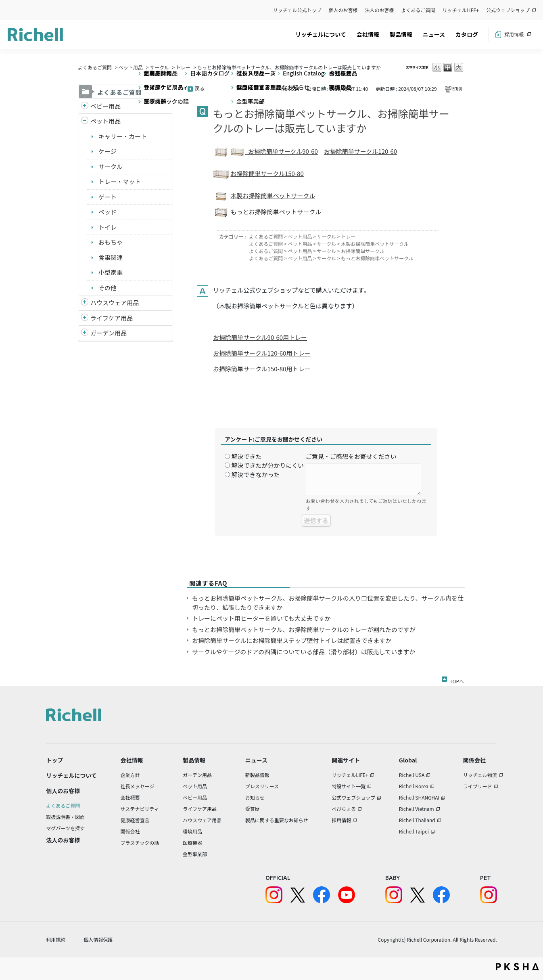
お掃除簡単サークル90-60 (282, 151)
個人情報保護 (98, 939)
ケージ (108, 151)
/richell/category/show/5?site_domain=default (85, 106)
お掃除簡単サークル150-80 (267, 173)
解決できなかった (255, 474)
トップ (54, 760)
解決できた (246, 456)
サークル (159, 67)
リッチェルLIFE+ (461, 10)
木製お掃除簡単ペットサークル (273, 196)
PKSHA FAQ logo (517, 967)
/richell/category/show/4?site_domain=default (85, 121)
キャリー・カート (123, 136)
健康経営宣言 (135, 820)
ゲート (108, 197)
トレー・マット (120, 181)
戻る (200, 88)
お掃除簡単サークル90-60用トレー (260, 337)
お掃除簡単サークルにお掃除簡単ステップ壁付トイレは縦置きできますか (292, 640)
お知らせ (255, 797)
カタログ (467, 34)
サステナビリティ (140, 809)
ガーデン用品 (109, 333)
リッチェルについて (321, 34)
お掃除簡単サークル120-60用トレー (262, 353)
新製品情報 (257, 775)
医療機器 (192, 843)
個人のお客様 (343, 10)
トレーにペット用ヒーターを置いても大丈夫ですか (261, 618)
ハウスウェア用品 (115, 303)
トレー (183, 67)
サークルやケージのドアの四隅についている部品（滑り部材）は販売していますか (304, 652)
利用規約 (56, 939)
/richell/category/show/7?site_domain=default (85, 303)
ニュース (434, 34)
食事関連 (111, 257)
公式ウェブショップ (508, 10)
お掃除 (333, 151)
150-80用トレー (289, 369)
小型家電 (111, 272)
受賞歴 (253, 809)
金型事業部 (195, 854)
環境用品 (192, 831)
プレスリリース (262, 786)
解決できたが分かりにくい (267, 465)
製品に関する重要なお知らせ (277, 820)
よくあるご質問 (418, 10)
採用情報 (514, 34)
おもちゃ (111, 242)
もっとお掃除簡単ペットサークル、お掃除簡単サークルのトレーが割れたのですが (304, 629)
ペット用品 (131, 67)
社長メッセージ (138, 786)
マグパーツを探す (65, 828)
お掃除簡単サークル (363, 251)
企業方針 (130, 775)
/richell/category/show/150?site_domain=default (85, 333)
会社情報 (368, 34)
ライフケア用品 (112, 318)
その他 (108, 288)
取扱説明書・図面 (65, 817)
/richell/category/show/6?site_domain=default (85, 318)
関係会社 (130, 831)
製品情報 (401, 34)
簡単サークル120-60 (370, 151)
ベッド (108, 212)
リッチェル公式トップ (297, 10)
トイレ (108, 227)
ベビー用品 (105, 106)
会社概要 (130, 797)
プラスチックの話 (140, 843)
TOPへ (457, 680)
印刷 (457, 89)
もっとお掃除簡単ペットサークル (276, 212)
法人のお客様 (380, 10)
